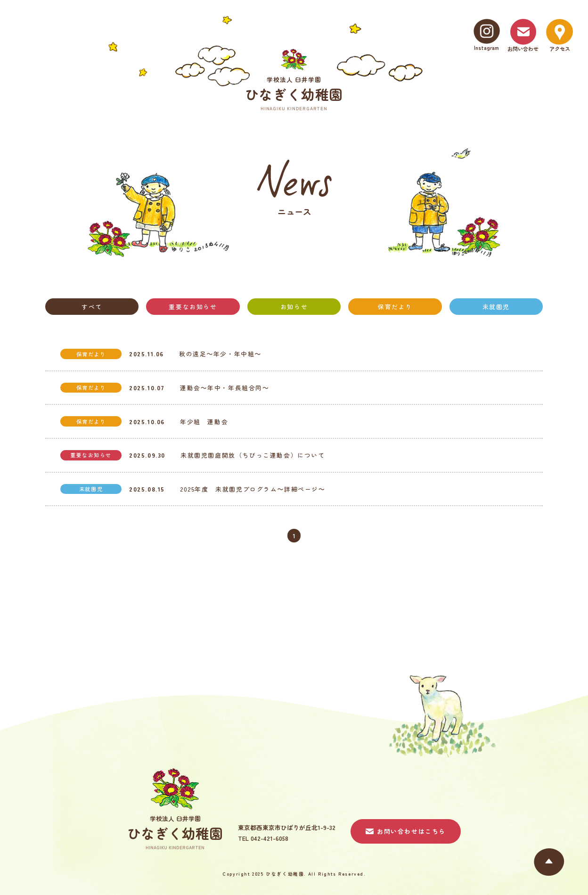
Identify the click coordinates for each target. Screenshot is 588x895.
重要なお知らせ (193, 307)
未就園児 (496, 307)
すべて (92, 307)
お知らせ (294, 307)
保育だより (395, 307)
